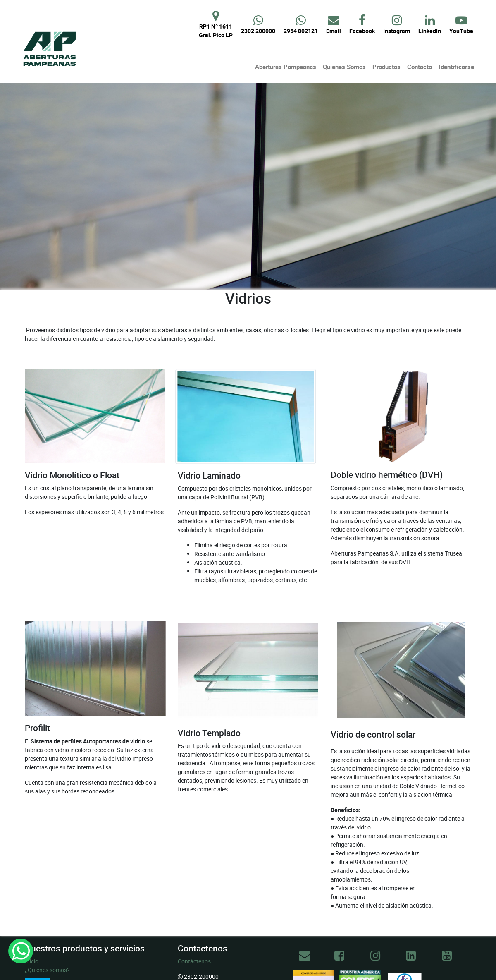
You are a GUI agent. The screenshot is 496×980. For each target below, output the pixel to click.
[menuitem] (286, 67)
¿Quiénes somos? (47, 970)
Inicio (32, 961)
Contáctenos (194, 961)
